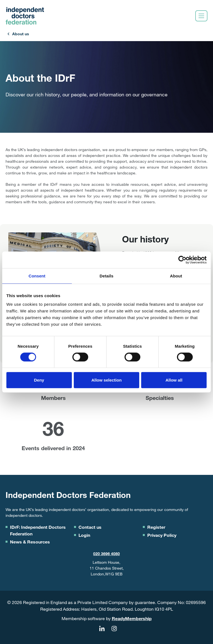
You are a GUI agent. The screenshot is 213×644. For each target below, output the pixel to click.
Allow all (174, 380)
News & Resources (30, 542)
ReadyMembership (132, 618)
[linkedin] (102, 629)
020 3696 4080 (106, 554)
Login (84, 535)
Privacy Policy (162, 535)
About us (21, 34)
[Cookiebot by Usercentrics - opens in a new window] (182, 260)
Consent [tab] (37, 276)
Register (156, 527)
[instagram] (114, 629)
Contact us (90, 527)
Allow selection (106, 380)
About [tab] (176, 276)
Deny (39, 380)
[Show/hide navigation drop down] (201, 16)
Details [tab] (106, 276)
